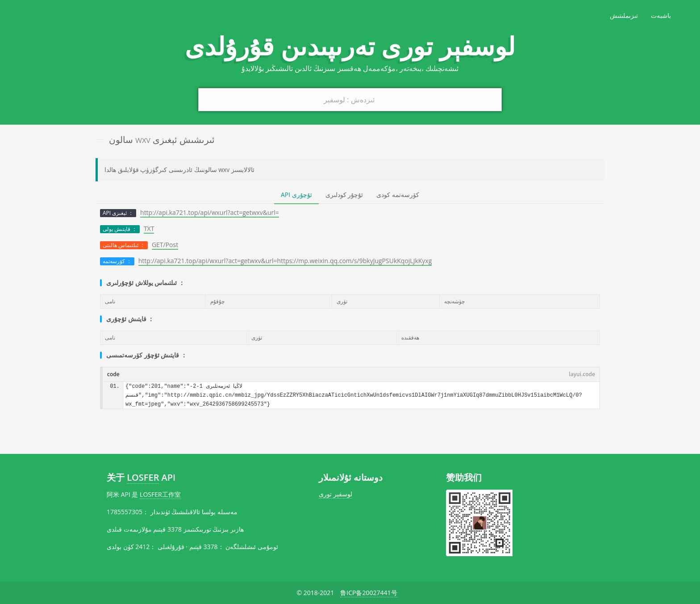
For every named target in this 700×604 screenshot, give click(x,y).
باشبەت (661, 15)
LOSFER (143, 477)
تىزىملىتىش (624, 15)
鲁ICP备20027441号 (369, 593)
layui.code (582, 374)
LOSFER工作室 (160, 494)
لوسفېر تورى (335, 494)
